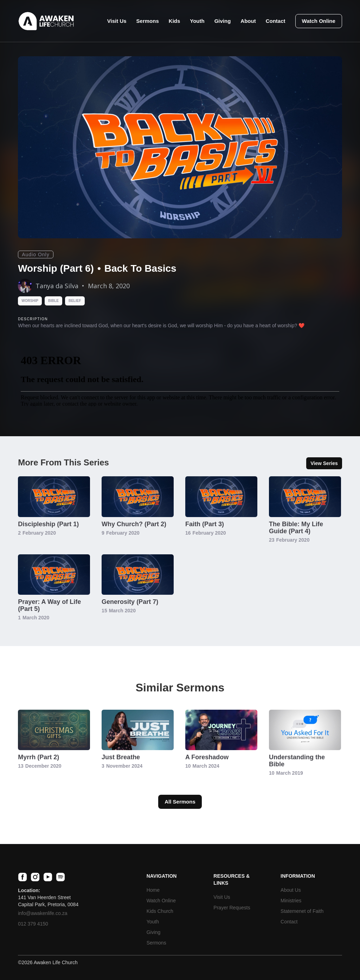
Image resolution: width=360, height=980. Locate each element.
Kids (175, 21)
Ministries (291, 901)
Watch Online (319, 21)
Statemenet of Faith (302, 911)
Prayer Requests (232, 908)
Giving (223, 21)
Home (153, 890)
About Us (291, 890)
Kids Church (160, 911)
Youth (197, 21)
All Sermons (180, 802)
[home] (46, 21)
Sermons (148, 21)
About (248, 21)
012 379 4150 (33, 924)
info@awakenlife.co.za (43, 913)
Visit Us (117, 21)
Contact (276, 21)
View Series (324, 463)
